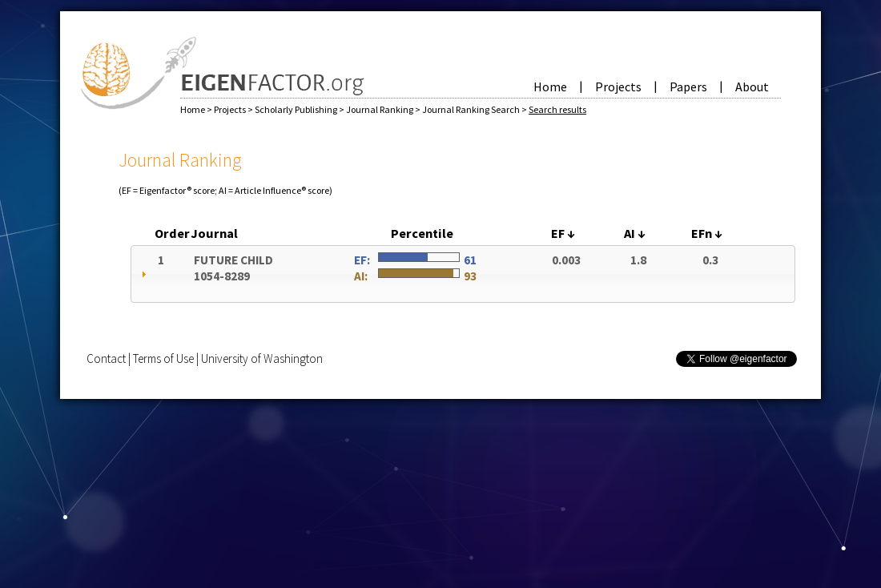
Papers (688, 87)
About (752, 87)
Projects (618, 87)
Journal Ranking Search (472, 109)
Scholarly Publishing (297, 109)
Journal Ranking (380, 109)
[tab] (463, 274)
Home (550, 87)
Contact (106, 358)
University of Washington (262, 358)
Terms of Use (163, 358)
